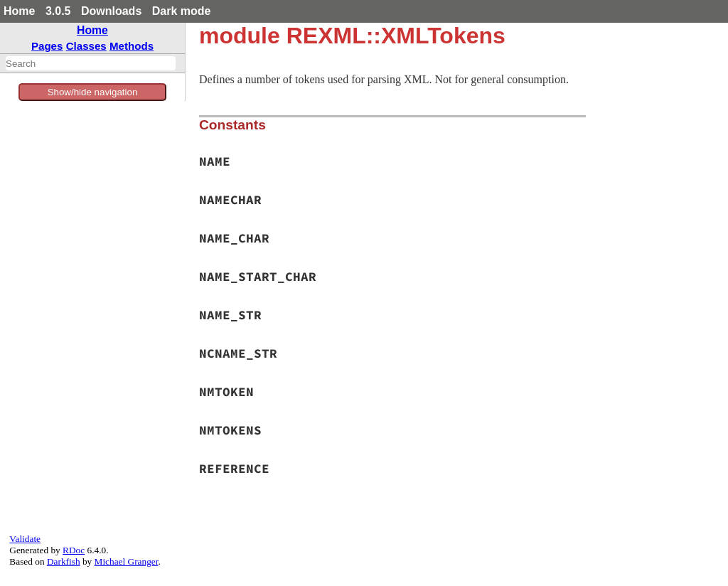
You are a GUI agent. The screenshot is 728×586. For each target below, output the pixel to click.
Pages (47, 46)
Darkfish (64, 561)
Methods (132, 46)
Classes (86, 46)
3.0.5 (58, 11)
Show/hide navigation (93, 92)
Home (19, 11)
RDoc (74, 550)
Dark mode (182, 11)
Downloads (111, 11)
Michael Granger (127, 561)
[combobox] (91, 63)
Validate (25, 539)
